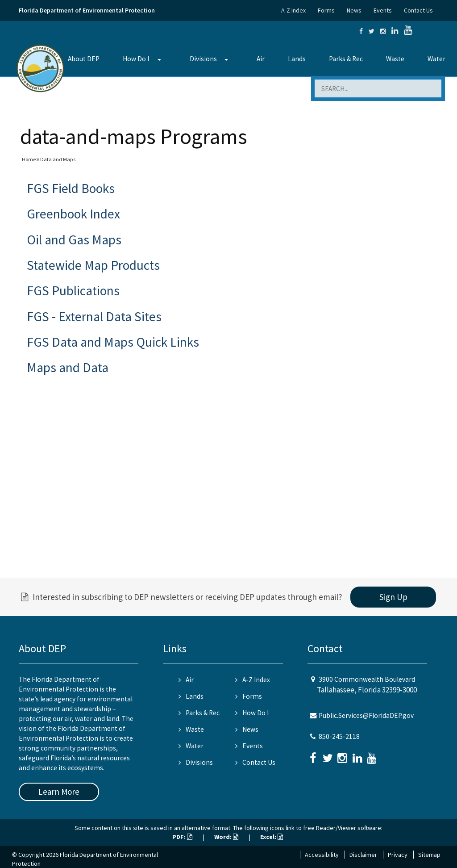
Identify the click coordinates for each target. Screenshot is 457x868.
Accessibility (322, 855)
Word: (226, 837)
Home (29, 159)
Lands (297, 59)
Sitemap (429, 855)
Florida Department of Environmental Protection (87, 10)
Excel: (272, 837)
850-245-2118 (339, 736)
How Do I (136, 59)
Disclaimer (363, 855)
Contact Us (418, 10)
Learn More (59, 792)
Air (261, 59)
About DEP (84, 59)
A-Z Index (293, 10)
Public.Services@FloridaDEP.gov (366, 715)
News (354, 10)
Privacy (398, 855)
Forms (326, 10)
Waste (395, 59)
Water (436, 59)
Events (383, 10)
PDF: (182, 837)
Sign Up (393, 597)
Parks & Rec (346, 59)
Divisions (203, 59)
